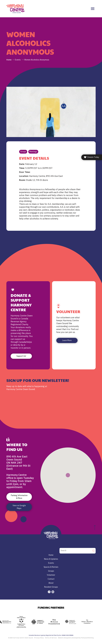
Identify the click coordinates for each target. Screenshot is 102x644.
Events (18, 60)
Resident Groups (51, 587)
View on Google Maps (19, 507)
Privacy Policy (39, 638)
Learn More (67, 340)
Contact (51, 579)
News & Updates (51, 559)
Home (9, 60)
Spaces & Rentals (51, 567)
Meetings (33, 152)
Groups (23, 152)
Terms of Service (51, 638)
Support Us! (21, 356)
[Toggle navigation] (93, 9)
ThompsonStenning (87, 638)
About (51, 583)
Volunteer (51, 575)
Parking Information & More (19, 497)
